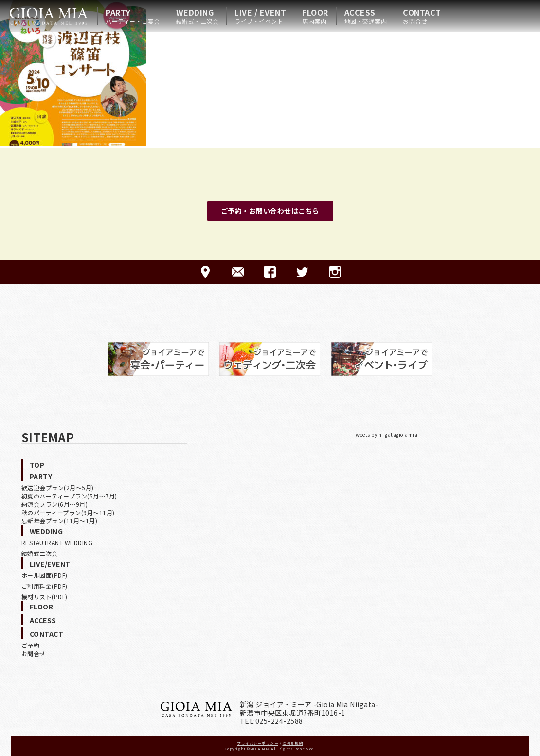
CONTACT (422, 16)
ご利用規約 (293, 743)
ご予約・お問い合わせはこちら (270, 211)
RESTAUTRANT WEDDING (57, 543)
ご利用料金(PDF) (45, 586)
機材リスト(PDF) (45, 597)
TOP (37, 465)
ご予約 (31, 645)
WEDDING (198, 16)
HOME (49, 16)
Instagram (335, 272)
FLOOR (315, 16)
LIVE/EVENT (50, 564)
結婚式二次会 (40, 553)
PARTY (133, 16)
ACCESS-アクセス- (205, 272)
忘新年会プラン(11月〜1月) (60, 521)
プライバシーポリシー (258, 743)
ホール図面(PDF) (45, 575)
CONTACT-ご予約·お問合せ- (238, 272)
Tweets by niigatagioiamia (385, 434)
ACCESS (366, 16)
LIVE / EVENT (260, 16)
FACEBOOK (270, 272)
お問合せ (34, 654)
